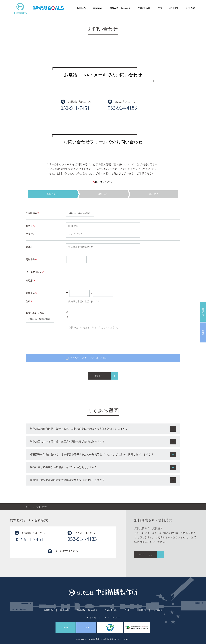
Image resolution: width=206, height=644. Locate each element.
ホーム (28, 507)
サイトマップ (92, 618)
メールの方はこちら (66, 551)
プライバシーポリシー (111, 618)
